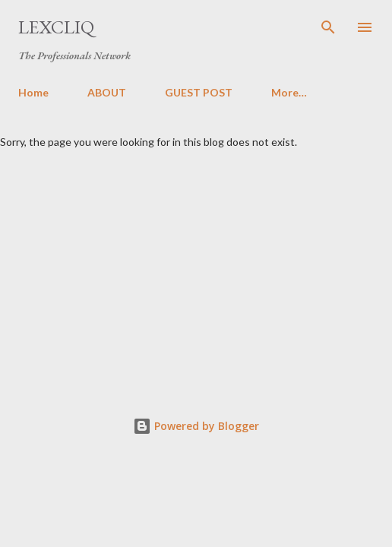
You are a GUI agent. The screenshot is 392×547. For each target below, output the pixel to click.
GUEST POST (199, 92)
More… (289, 92)
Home (33, 92)
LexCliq (56, 27)
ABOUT (107, 92)
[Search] (328, 27)
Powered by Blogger (196, 426)
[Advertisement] (196, 262)
